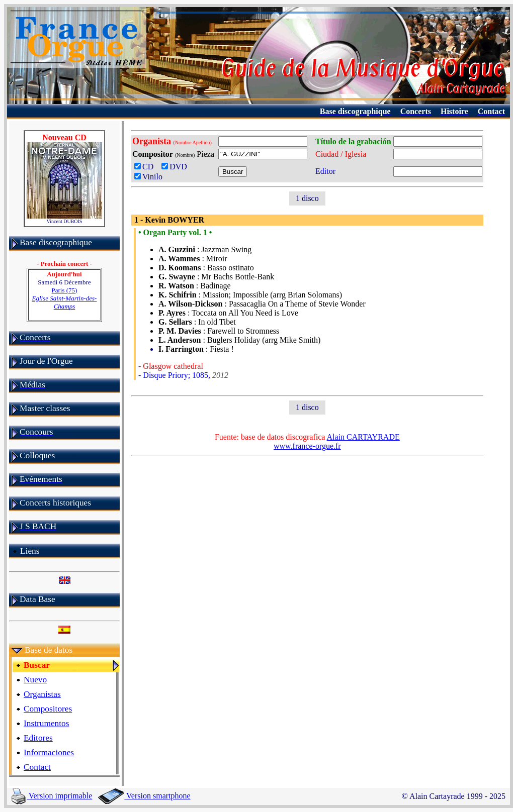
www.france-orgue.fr (307, 446)
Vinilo (148, 177)
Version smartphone (144, 796)
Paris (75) (65, 298)
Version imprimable (52, 796)
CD (146, 167)
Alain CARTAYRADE (363, 437)
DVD (176, 167)
